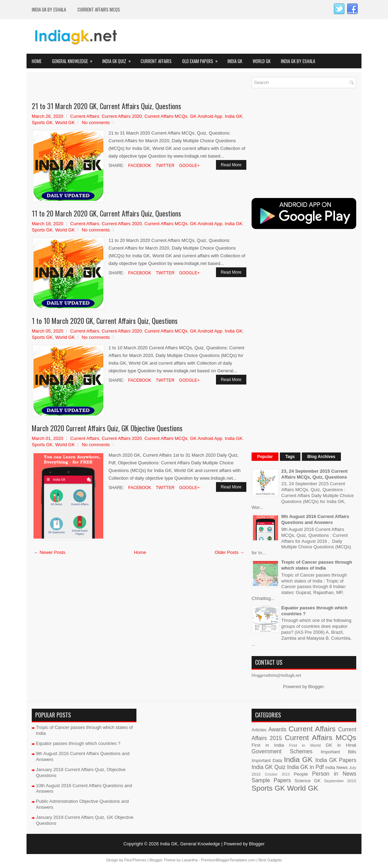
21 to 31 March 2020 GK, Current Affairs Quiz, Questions (106, 106)
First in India (268, 745)
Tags (290, 457)
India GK (235, 61)
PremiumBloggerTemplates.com (228, 860)
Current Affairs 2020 (122, 116)
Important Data (267, 760)
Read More (231, 165)
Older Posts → (229, 552)
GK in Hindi (341, 745)
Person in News (334, 774)
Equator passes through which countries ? (78, 743)
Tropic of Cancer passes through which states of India (317, 565)
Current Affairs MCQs (99, 9)
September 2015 (340, 781)
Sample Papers (271, 780)
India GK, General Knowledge (190, 844)
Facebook (139, 166)
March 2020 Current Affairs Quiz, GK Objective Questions (107, 428)
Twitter (164, 166)
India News (336, 767)
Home (37, 61)
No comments (96, 123)
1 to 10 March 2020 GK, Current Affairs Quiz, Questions (105, 321)
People (301, 774)
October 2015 (277, 774)
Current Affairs (156, 61)
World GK (262, 61)
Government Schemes (282, 751)
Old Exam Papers (202, 59)
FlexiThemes (135, 860)
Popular (265, 457)
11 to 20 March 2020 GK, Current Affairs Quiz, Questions (106, 213)
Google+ (189, 166)
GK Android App (206, 116)
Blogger (316, 687)
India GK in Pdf (305, 767)
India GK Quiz (119, 59)
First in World (305, 745)
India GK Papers (336, 760)
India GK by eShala (49, 9)
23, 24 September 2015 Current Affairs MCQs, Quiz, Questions (314, 474)
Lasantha (190, 860)
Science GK (308, 781)
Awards (277, 729)
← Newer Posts (50, 552)
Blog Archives (321, 457)
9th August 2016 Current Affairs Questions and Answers (315, 519)
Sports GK (42, 123)
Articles (259, 730)
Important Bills (338, 752)
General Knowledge (74, 59)
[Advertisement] (113, 87)
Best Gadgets (270, 860)
